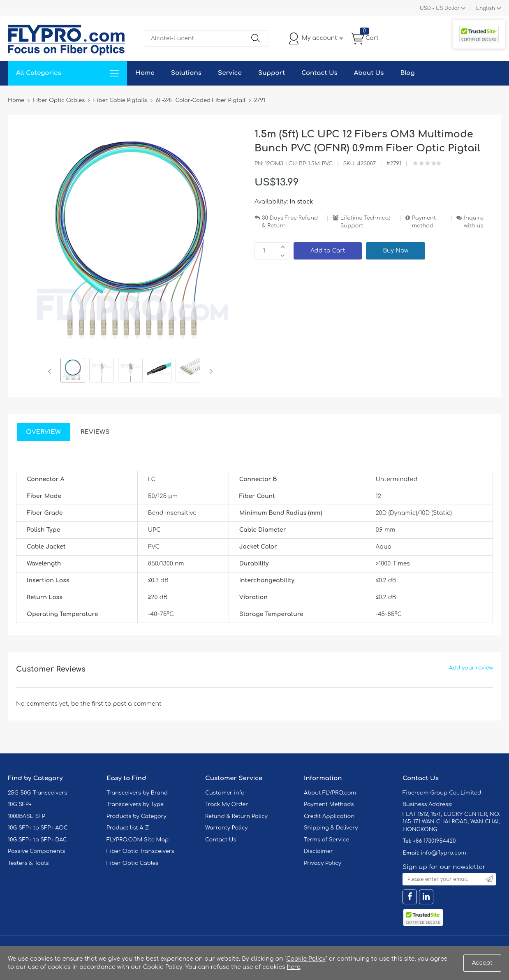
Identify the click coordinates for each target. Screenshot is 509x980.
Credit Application (329, 816)
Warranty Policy (227, 828)
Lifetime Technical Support (365, 222)
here (294, 967)
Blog (407, 73)
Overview (43, 432)
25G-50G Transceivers (37, 793)
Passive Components (36, 851)
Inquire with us (474, 222)
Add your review (471, 668)
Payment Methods (329, 804)
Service (230, 73)
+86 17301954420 (434, 841)
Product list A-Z (128, 828)
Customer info (225, 793)
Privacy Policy (323, 863)
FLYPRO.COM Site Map (138, 840)
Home (145, 73)
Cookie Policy (306, 959)
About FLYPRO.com (330, 793)
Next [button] (209, 371)
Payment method (424, 222)
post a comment (137, 704)
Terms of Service (326, 840)
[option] (73, 371)
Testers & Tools (28, 863)
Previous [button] (51, 371)
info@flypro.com (443, 853)
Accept (482, 963)
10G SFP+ (20, 804)
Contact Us (319, 73)
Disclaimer (318, 851)
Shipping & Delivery (331, 828)
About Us (369, 73)
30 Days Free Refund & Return (290, 222)
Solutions (186, 73)
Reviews (95, 432)
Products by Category (137, 816)
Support (272, 73)
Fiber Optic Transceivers (140, 851)
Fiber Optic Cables (132, 863)
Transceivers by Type (135, 804)
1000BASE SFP (27, 816)
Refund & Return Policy (236, 816)
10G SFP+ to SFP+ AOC (38, 828)
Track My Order (227, 804)
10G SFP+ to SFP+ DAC (37, 840)
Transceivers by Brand (137, 793)
